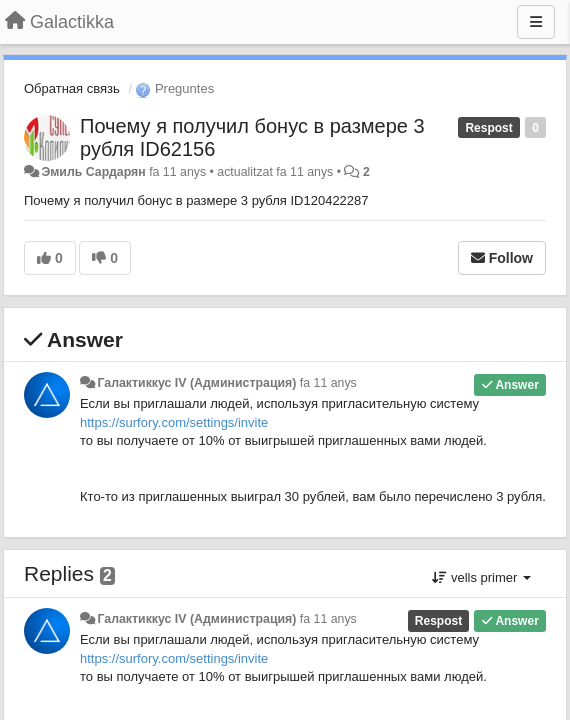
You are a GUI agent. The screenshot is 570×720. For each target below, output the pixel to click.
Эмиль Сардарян (93, 172)
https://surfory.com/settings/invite (174, 422)
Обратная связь (72, 88)
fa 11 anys (328, 383)
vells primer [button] (481, 577)
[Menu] (536, 22)
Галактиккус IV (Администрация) (196, 383)
